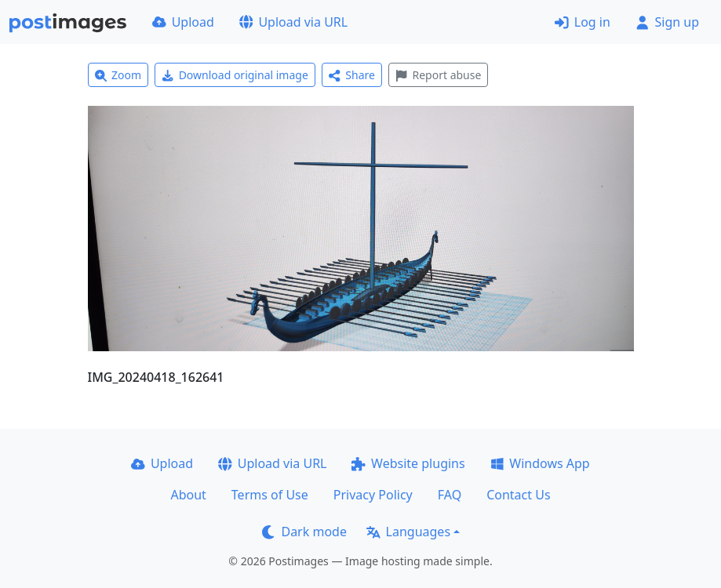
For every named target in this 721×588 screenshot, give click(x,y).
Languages (408, 532)
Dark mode (304, 532)
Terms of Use (270, 495)
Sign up (667, 22)
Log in (583, 22)
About (188, 495)
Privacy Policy (373, 495)
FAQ (450, 495)
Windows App (540, 463)
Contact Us (518, 495)
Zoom (118, 75)
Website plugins (408, 463)
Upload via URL (293, 22)
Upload (183, 22)
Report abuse (438, 75)
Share (352, 75)
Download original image (235, 75)
